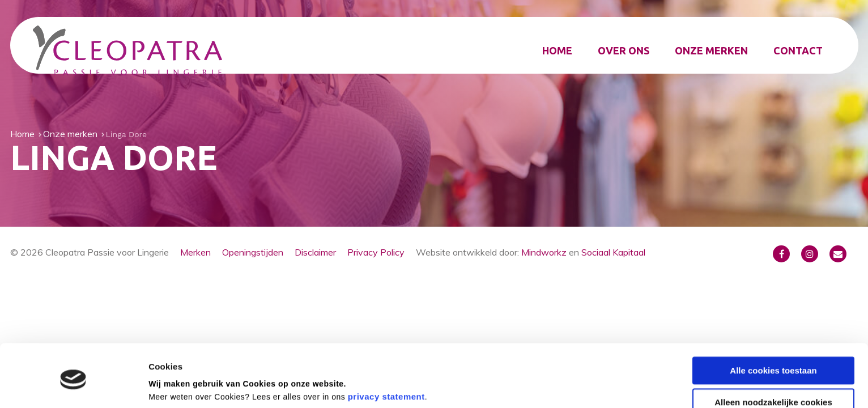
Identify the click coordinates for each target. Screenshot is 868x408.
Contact (798, 50)
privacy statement (386, 354)
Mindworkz (544, 252)
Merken (195, 252)
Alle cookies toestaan (773, 328)
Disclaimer (315, 252)
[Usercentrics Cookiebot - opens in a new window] (73, 386)
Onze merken (711, 50)
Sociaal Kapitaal (613, 252)
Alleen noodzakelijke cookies (773, 360)
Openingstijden (253, 252)
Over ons (624, 50)
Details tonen (175, 386)
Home (557, 50)
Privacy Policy (376, 252)
